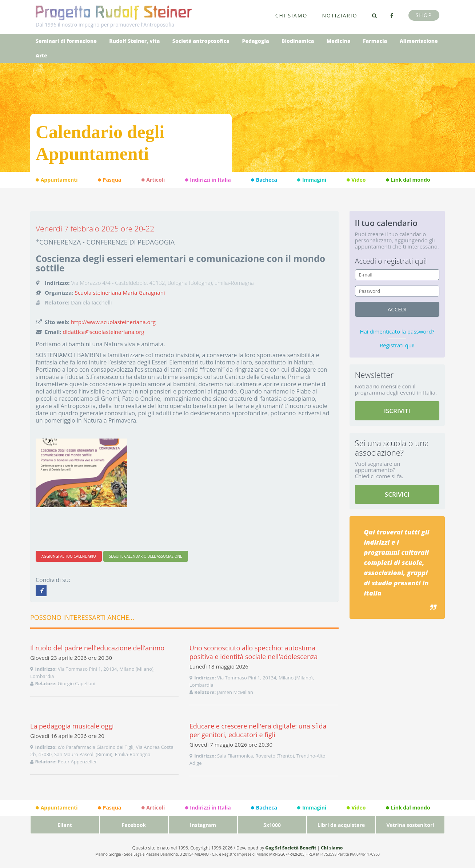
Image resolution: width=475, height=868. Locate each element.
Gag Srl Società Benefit (291, 848)
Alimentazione (419, 41)
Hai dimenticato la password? (397, 331)
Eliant (65, 825)
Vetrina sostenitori (410, 825)
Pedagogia (255, 41)
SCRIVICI (397, 494)
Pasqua (109, 180)
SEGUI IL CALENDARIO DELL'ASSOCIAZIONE (146, 556)
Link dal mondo (408, 180)
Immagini (312, 180)
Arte (41, 55)
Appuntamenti (57, 180)
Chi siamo (292, 15)
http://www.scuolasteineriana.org (113, 322)
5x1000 (272, 825)
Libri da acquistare (341, 825)
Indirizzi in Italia (208, 180)
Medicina (339, 41)
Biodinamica (298, 41)
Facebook (134, 825)
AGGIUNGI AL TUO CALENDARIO (69, 556)
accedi (397, 309)
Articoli (153, 180)
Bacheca (264, 180)
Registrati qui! (397, 345)
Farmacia (375, 41)
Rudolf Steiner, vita (134, 41)
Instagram (203, 825)
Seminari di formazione (66, 41)
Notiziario (340, 15)
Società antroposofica (201, 41)
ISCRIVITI (397, 411)
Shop (424, 15)
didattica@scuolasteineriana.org (104, 332)
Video (356, 180)
